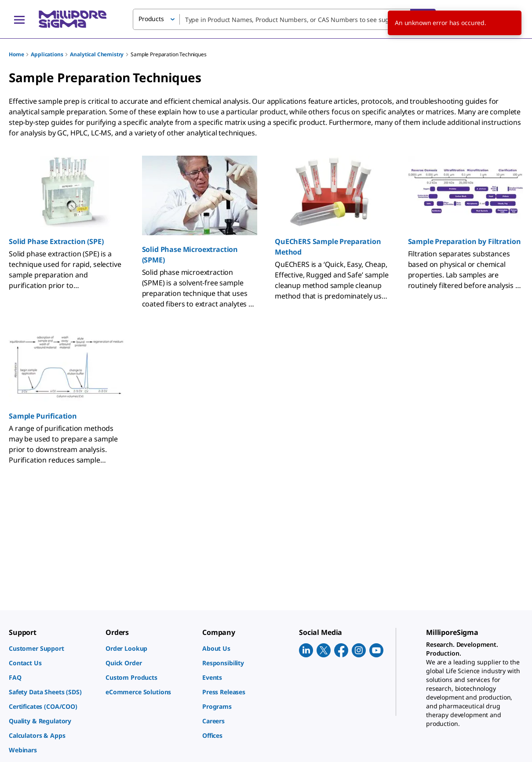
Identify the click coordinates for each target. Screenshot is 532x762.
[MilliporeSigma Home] (73, 19)
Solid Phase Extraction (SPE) (56, 241)
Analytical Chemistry (97, 54)
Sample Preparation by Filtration (465, 241)
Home (16, 54)
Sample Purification (43, 416)
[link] (53, 648)
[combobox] (284, 19)
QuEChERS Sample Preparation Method (328, 247)
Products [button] (151, 19)
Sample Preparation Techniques (168, 54)
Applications (47, 54)
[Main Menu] (19, 19)
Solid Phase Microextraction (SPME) (190, 255)
